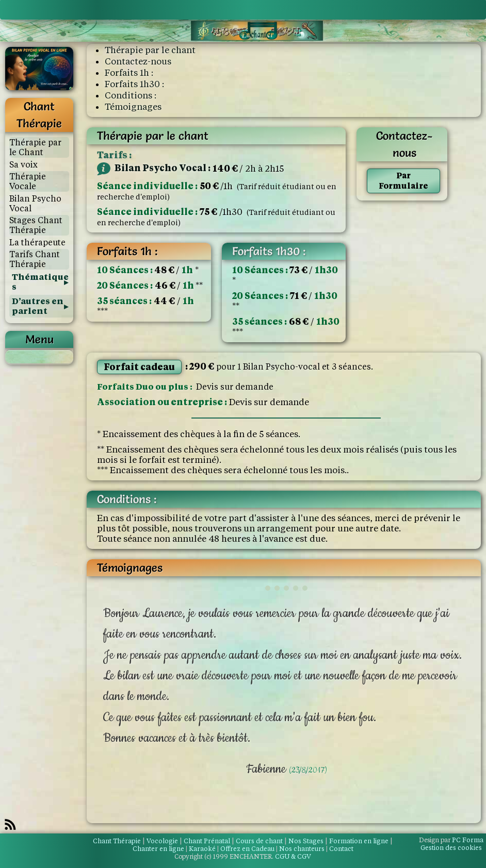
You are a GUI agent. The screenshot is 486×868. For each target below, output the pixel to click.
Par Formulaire (403, 181)
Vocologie (162, 841)
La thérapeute (37, 243)
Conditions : (131, 95)
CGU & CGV (293, 856)
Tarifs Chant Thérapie (35, 259)
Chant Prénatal (207, 841)
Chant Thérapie (117, 841)
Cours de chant (259, 841)
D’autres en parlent (38, 306)
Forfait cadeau (139, 367)
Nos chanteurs (302, 849)
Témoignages (133, 107)
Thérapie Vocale (28, 181)
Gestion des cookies (451, 848)
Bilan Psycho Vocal (35, 204)
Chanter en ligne (158, 849)
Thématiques (40, 282)
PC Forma (451, 840)
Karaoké (202, 849)
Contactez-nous (138, 61)
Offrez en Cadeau (247, 849)
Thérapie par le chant (150, 50)
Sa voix (23, 165)
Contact (341, 849)
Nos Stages (306, 841)
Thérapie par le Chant (35, 147)
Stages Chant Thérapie (36, 225)
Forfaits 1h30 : (134, 84)
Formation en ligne (359, 841)
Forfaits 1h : (129, 73)
